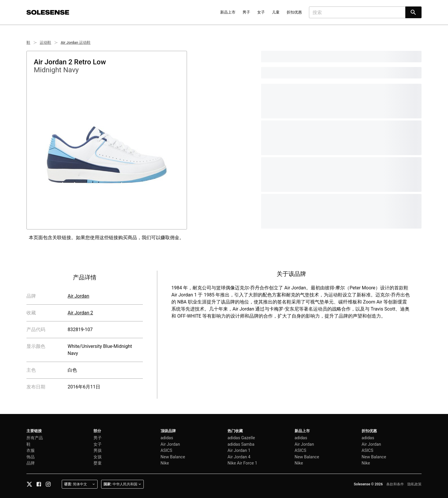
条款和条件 (395, 484)
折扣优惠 (294, 12)
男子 (246, 12)
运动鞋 (45, 42)
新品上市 (228, 12)
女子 (261, 12)
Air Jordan (78, 296)
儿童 (276, 12)
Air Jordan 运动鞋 (76, 42)
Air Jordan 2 (80, 313)
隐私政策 (414, 484)
